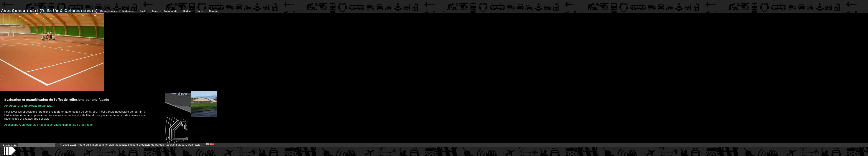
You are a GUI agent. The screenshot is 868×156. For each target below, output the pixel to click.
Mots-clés (128, 11)
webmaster (195, 145)
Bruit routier (86, 125)
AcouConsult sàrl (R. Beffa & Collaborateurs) (49, 11)
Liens (200, 11)
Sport (50, 106)
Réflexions (31, 106)
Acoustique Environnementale (58, 125)
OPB (20, 106)
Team (155, 11)
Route (42, 106)
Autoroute (11, 106)
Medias (187, 11)
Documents (170, 11)
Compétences (109, 11)
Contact (214, 11)
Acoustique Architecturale (20, 125)
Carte (143, 11)
